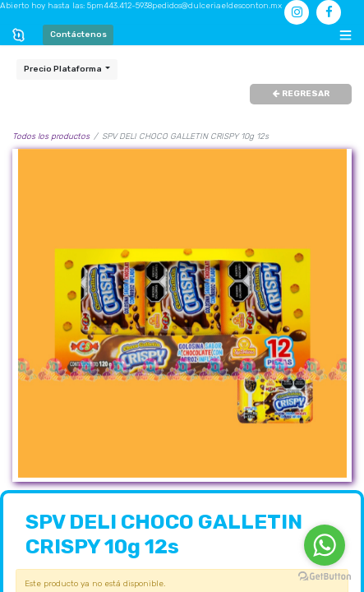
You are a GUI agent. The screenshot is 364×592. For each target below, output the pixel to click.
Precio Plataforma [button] (64, 69)
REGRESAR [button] (301, 94)
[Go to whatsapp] (325, 545)
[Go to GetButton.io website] (325, 576)
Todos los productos (51, 136)
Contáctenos (78, 35)
